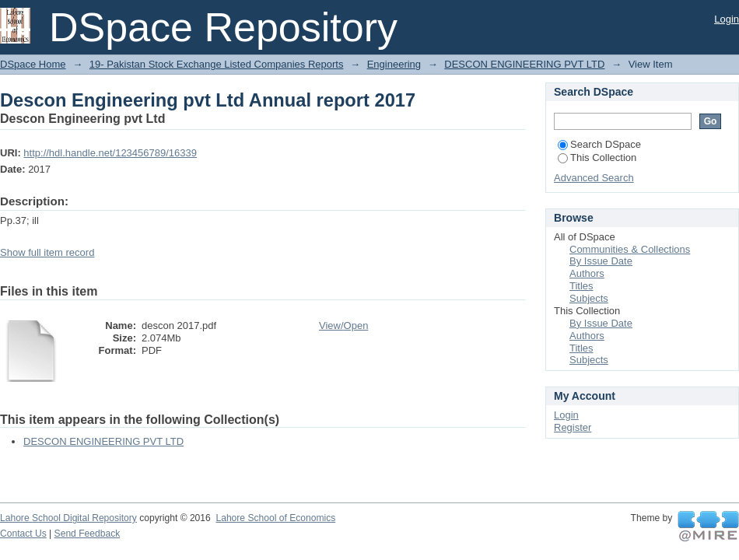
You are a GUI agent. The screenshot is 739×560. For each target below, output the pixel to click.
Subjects (589, 298)
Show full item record (47, 252)
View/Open (343, 325)
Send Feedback (88, 534)
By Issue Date (601, 261)
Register (573, 427)
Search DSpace (599, 144)
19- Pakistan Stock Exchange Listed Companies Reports (217, 64)
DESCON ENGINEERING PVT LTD (524, 64)
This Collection (597, 157)
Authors (587, 273)
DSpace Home (33, 64)
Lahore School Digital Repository (68, 518)
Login (727, 19)
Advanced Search (594, 178)
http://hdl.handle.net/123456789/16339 (110, 153)
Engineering (394, 64)
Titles (581, 286)
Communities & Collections (630, 249)
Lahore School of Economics (275, 518)
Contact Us (23, 534)
